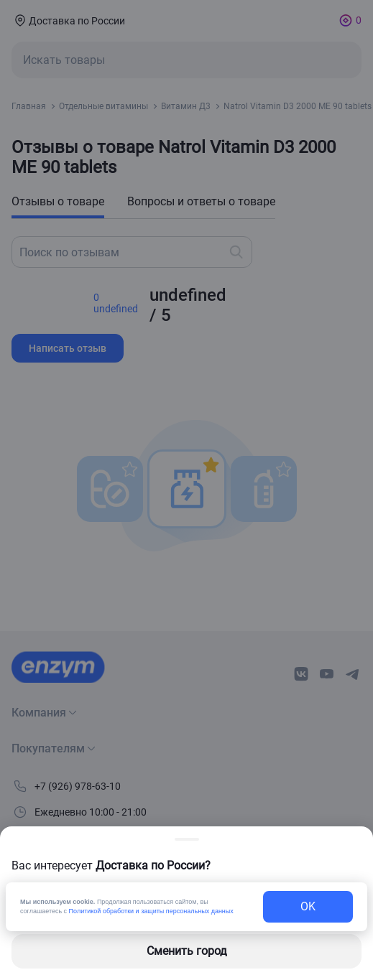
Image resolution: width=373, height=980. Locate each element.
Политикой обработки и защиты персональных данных (151, 911)
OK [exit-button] (308, 906)
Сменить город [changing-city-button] (187, 951)
